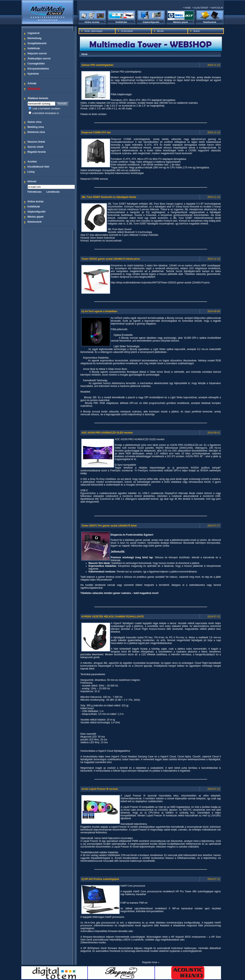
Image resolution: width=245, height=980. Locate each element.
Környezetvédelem (38, 69)
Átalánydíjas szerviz (39, 59)
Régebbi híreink (37, 152)
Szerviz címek (36, 147)
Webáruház (34, 89)
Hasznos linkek (36, 142)
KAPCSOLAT (217, 8)
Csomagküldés (36, 64)
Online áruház (92, 22)
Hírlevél (32, 181)
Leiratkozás (53, 192)
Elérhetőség (35, 38)
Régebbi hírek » (151, 962)
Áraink (197, 31)
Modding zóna (36, 127)
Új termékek (127, 31)
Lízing (31, 172)
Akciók (160, 31)
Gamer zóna (35, 122)
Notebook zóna (36, 132)
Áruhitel (32, 162)
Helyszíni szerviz (37, 53)
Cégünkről (34, 33)
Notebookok (210, 22)
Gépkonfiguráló (151, 22)
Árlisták (32, 83)
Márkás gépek (181, 22)
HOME (188, 8)
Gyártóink (33, 74)
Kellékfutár (121, 22)
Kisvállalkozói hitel (38, 167)
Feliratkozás (35, 192)
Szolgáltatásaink (37, 43)
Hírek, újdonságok (94, 31)
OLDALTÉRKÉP (201, 8)
